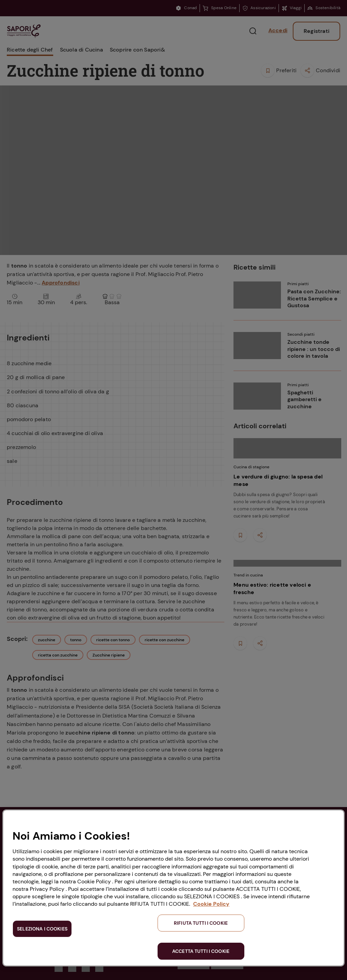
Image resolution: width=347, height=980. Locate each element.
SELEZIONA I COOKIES (42, 929)
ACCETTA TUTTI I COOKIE (201, 951)
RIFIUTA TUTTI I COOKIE (201, 923)
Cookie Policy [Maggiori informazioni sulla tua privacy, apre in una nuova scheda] (211, 904)
